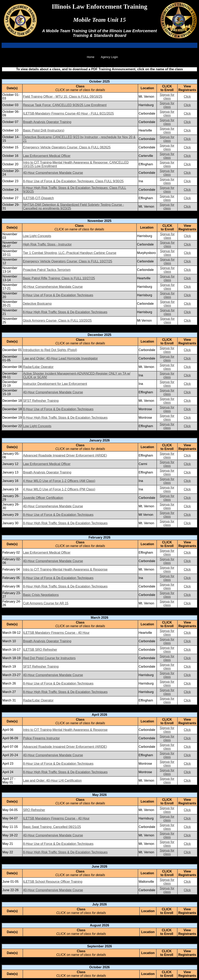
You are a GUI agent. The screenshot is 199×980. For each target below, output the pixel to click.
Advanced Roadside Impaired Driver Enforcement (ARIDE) (65, 455)
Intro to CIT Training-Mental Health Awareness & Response (65, 569)
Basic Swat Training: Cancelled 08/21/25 (52, 827)
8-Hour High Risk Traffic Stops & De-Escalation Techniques (65, 312)
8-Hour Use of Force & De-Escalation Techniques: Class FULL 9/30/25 (73, 181)
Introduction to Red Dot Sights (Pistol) (50, 350)
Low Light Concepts (37, 236)
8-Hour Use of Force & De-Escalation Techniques (58, 295)
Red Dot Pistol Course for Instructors (49, 658)
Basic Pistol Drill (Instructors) (44, 130)
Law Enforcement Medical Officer (47, 156)
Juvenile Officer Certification (43, 498)
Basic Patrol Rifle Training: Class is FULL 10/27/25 (59, 278)
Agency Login (109, 57)
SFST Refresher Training (41, 401)
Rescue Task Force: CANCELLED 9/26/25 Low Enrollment (65, 105)
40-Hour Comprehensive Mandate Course (53, 173)
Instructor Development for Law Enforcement (55, 384)
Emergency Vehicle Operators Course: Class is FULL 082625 (67, 147)
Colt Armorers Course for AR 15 (46, 603)
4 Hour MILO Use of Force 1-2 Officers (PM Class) (59, 489)
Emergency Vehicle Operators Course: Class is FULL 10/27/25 (67, 261)
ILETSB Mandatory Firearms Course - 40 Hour (56, 633)
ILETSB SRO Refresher (40, 650)
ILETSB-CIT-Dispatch (38, 198)
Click (187, 97)
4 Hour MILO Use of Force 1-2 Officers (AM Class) (59, 481)
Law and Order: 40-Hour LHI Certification (52, 781)
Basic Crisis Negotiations (41, 595)
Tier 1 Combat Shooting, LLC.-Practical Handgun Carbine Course (70, 253)
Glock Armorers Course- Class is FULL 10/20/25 (57, 321)
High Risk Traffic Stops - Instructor (47, 244)
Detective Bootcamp (37, 304)
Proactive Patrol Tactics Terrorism (47, 270)
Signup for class (167, 97)
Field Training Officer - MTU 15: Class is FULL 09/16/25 (63, 97)
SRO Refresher (34, 810)
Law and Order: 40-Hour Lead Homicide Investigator (60, 358)
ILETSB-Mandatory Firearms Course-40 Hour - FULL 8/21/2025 (68, 113)
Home (91, 57)
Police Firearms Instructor (41, 738)
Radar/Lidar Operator (38, 367)
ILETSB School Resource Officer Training (53, 882)
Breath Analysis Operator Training (47, 122)
